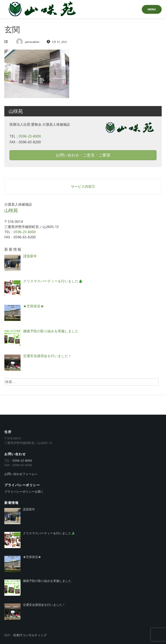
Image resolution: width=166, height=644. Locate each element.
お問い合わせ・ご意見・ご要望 (83, 155)
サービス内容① (83, 187)
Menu (152, 9)
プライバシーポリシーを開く (24, 492)
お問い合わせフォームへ (21, 474)
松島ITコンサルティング (30, 635)
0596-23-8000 (30, 136)
